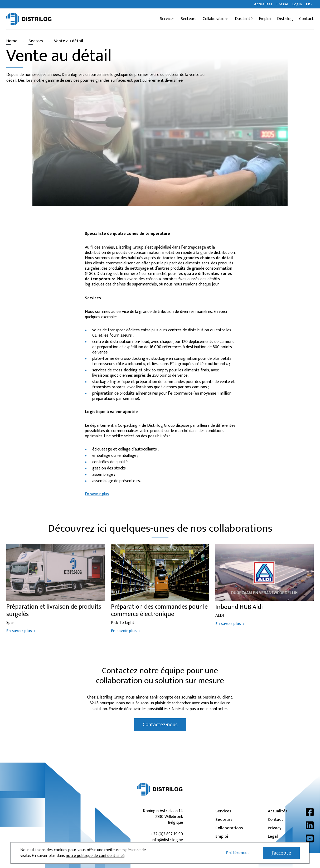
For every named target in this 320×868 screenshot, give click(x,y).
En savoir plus (97, 494)
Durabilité (244, 19)
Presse (282, 4)
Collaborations (216, 19)
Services (167, 19)
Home (12, 41)
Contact (306, 19)
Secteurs (189, 19)
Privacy (275, 828)
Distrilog (285, 19)
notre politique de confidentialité (95, 856)
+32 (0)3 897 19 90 (167, 834)
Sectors (36, 41)
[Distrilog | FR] (29, 19)
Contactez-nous (160, 725)
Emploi (265, 19)
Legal (273, 837)
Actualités (263, 4)
